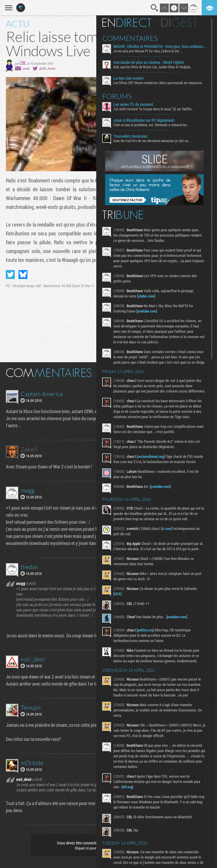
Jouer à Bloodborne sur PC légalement (144, 120)
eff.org (127, 787)
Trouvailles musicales (130, 136)
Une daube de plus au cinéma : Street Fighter (149, 62)
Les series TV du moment (133, 104)
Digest (179, 23)
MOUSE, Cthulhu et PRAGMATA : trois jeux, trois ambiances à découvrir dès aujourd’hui (160, 46)
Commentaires (130, 38)
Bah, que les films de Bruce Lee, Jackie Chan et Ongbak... (153, 67)
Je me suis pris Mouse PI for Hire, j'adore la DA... (148, 51)
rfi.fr (117, 594)
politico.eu (145, 630)
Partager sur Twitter (10, 275)
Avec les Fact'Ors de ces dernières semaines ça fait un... (152, 141)
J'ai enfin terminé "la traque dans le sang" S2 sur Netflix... (154, 109)
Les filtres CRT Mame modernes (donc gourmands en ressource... (159, 83)
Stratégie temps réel (27, 286)
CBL (23, 63)
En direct (127, 23)
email (26, 68)
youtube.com (147, 311)
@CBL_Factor (47, 68)
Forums (117, 96)
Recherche (155, 8)
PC (8, 286)
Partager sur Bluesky (23, 275)
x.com (167, 528)
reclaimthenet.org (151, 456)
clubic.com (146, 296)
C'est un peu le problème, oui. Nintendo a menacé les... (151, 125)
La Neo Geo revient (128, 78)
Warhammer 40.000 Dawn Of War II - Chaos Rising (79, 286)
